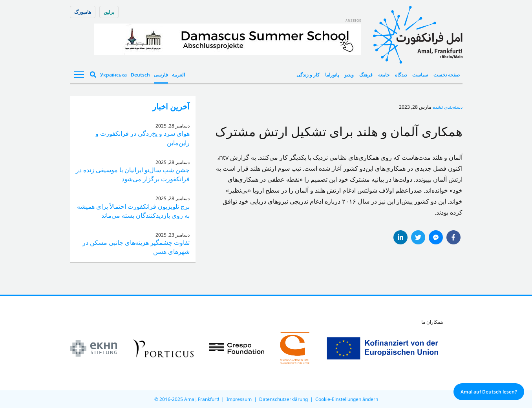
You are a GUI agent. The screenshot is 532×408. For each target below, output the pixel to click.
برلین (109, 12)
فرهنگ (366, 75)
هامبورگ (83, 12)
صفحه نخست (447, 75)
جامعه (384, 75)
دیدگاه (401, 75)
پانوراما (332, 75)
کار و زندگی (308, 75)
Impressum (239, 399)
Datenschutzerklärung (283, 399)
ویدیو (349, 75)
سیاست (420, 75)
